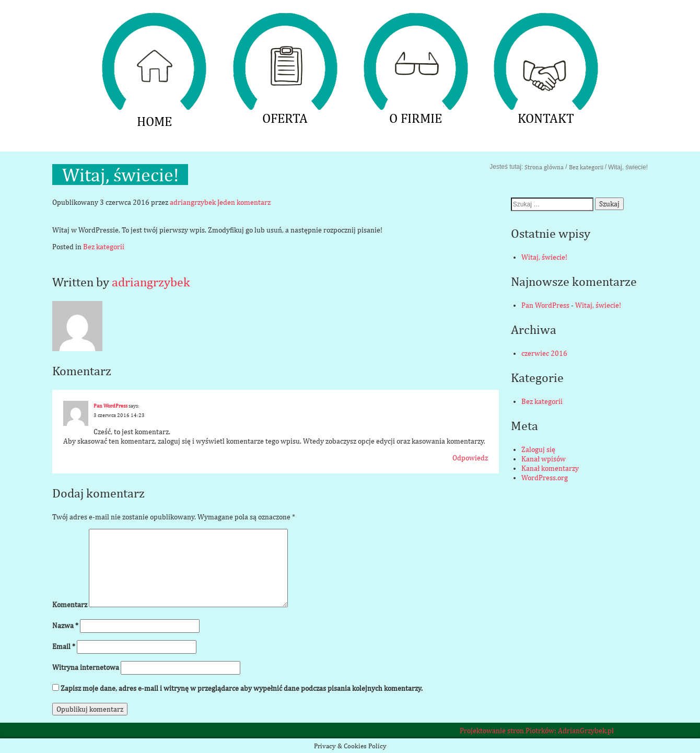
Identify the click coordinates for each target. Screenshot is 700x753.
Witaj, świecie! (544, 257)
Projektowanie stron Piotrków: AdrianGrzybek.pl (537, 731)
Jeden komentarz (244, 202)
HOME (154, 18)
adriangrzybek (193, 202)
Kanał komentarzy (550, 468)
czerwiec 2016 (544, 353)
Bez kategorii (586, 167)
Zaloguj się (538, 449)
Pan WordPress (110, 406)
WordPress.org (545, 478)
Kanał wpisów (544, 459)
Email (64, 646)
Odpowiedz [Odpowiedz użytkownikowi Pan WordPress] (470, 458)
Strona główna (544, 167)
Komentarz (70, 605)
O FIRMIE (415, 18)
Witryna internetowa (86, 667)
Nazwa (65, 625)
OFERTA (285, 18)
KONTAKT (546, 18)
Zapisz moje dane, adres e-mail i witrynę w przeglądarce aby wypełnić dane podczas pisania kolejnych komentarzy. (242, 688)
